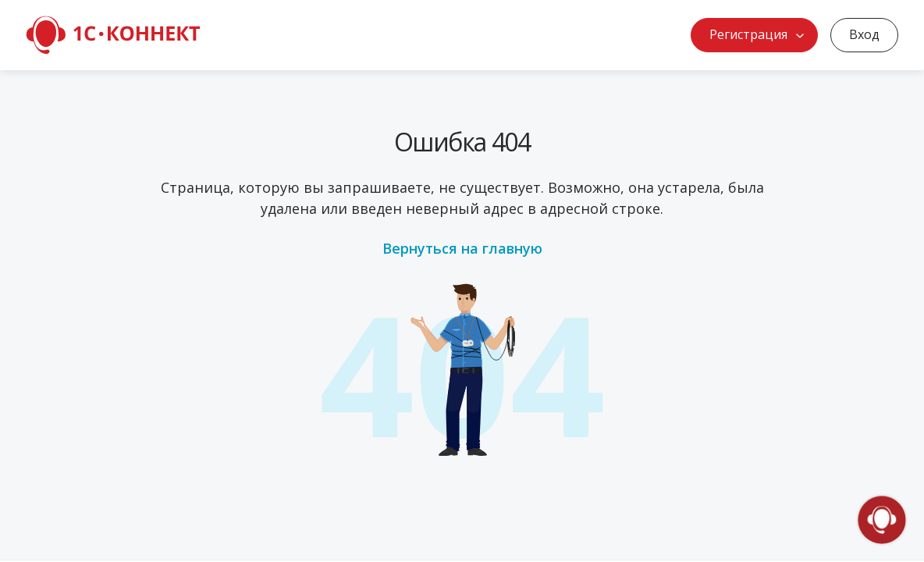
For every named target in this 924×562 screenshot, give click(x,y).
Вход (864, 34)
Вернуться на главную (462, 248)
